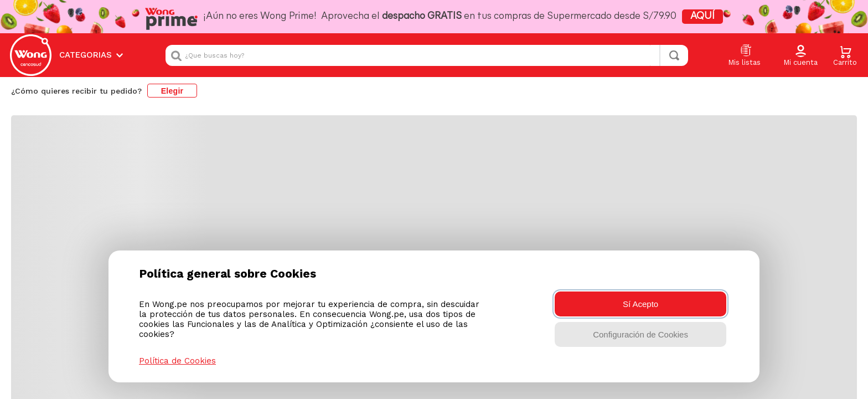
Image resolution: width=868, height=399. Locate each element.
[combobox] (427, 50)
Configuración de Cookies (640, 334)
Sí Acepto (640, 304)
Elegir (172, 81)
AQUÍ (659, 17)
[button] (800, 51)
